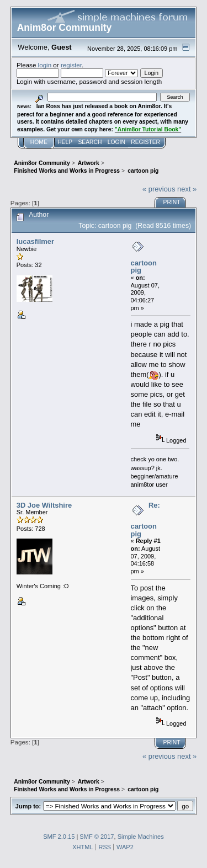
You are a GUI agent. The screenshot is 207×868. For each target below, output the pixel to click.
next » (187, 189)
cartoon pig (144, 267)
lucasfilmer (35, 241)
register (71, 65)
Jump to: (28, 806)
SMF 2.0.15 (59, 837)
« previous (159, 189)
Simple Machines (141, 837)
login (45, 65)
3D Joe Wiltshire (44, 505)
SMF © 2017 (97, 837)
